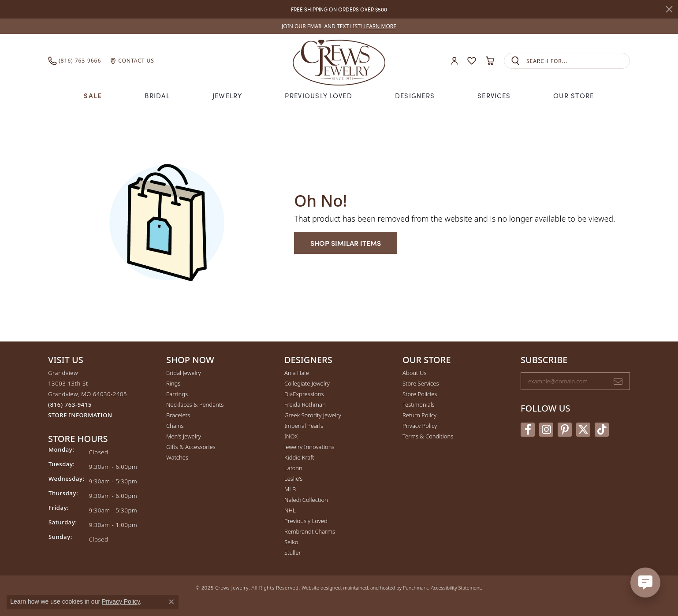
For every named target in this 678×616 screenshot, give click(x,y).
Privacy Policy (121, 601)
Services (494, 95)
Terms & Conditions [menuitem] (428, 436)
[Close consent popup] (171, 602)
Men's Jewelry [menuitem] (184, 436)
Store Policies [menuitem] (420, 394)
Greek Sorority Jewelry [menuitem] (313, 415)
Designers (415, 95)
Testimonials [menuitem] (419, 404)
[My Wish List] (472, 61)
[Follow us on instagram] (546, 429)
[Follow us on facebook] (528, 429)
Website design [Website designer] (318, 588)
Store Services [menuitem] (421, 383)
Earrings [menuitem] (177, 394)
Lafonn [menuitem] (293, 468)
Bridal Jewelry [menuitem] (184, 373)
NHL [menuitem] (290, 510)
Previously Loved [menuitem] (306, 521)
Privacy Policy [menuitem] (420, 426)
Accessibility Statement (456, 588)
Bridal (157, 95)
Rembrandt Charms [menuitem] (310, 531)
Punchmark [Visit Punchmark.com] (415, 588)
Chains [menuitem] (175, 426)
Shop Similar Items (346, 243)
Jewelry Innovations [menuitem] (309, 447)
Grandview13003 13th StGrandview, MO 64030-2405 (88, 394)
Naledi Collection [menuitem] (306, 500)
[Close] (669, 9)
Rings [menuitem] (173, 383)
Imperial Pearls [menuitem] (304, 426)
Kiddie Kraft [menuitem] (299, 457)
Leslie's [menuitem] (293, 479)
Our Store (574, 95)
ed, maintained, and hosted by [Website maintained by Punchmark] (369, 588)
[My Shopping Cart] (490, 61)
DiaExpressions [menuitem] (304, 394)
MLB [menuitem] (290, 489)
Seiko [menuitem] (291, 542)
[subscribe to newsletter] (618, 381)
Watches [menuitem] (177, 457)
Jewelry (227, 95)
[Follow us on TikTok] (602, 429)
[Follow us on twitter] (583, 429)
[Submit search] (515, 61)
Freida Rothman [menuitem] (305, 404)
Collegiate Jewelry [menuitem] (307, 383)
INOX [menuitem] (291, 436)
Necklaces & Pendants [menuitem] (195, 404)
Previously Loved (318, 95)
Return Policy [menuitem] (419, 415)
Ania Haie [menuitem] (297, 373)
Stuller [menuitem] (293, 553)
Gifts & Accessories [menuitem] (191, 447)
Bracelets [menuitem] (178, 415)
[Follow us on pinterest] (565, 429)
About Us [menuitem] (414, 373)
